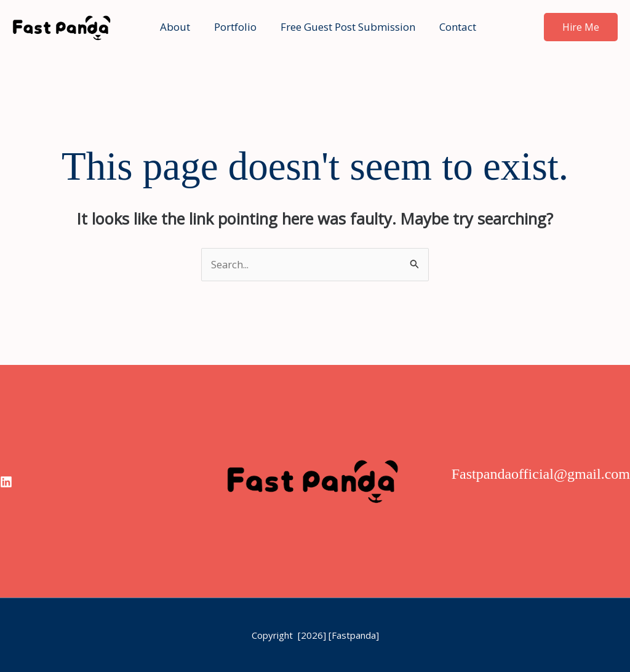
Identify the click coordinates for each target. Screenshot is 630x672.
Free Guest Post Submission (344, 27)
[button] (581, 27)
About (177, 27)
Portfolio (234, 27)
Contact (450, 27)
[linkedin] (6, 482)
